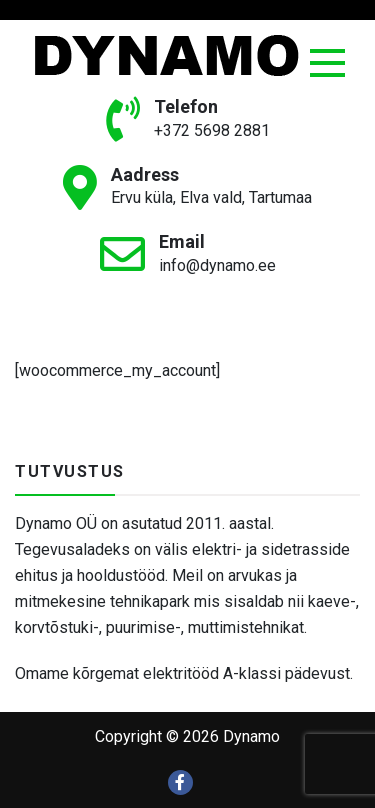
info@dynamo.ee (217, 265)
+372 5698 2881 (212, 130)
